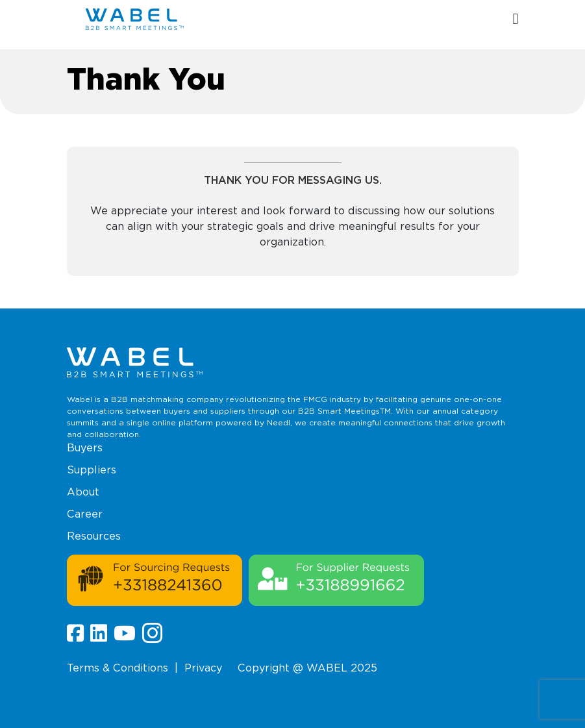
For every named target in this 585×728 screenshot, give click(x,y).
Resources (94, 536)
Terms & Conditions (118, 668)
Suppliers (92, 470)
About (83, 492)
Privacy (203, 668)
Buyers (85, 448)
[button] (516, 20)
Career (85, 514)
